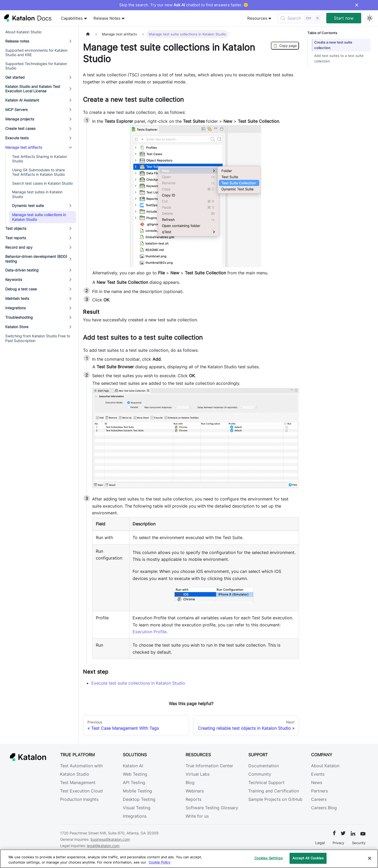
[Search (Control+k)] (300, 18)
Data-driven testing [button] (22, 270)
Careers (319, 799)
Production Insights (79, 799)
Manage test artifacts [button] (24, 147)
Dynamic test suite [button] (28, 206)
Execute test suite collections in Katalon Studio (138, 683)
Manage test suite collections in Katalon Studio (39, 217)
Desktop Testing (139, 799)
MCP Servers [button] (16, 110)
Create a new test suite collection (333, 45)
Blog (190, 782)
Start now (344, 18)
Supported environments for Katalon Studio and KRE (36, 53)
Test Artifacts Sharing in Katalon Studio (40, 159)
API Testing (134, 782)
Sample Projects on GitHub (275, 799)
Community (260, 774)
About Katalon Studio (23, 32)
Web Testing (135, 774)
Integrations (135, 816)
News (317, 782)
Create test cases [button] (20, 128)
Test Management (78, 782)
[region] (189, 859)
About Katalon (325, 766)
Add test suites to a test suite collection (339, 58)
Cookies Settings (269, 858)
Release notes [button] (17, 41)
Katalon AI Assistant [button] (22, 100)
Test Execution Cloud (81, 791)
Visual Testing (137, 808)
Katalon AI (133, 766)
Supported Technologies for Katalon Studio (36, 66)
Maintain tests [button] (17, 298)
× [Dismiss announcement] (357, 5)
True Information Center (209, 766)
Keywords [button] (14, 279)
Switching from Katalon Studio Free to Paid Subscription (38, 338)
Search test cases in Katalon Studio (42, 183)
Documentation (264, 766)
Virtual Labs (198, 774)
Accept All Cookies (308, 858)
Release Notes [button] (107, 18)
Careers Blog (324, 808)
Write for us (197, 816)
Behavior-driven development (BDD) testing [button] (36, 259)
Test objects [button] (16, 228)
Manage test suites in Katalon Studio (37, 194)
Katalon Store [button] (17, 327)
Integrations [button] (15, 308)
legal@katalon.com (103, 846)
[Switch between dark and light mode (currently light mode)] (370, 18)
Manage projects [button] (20, 119)
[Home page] (88, 34)
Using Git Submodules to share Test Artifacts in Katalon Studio (38, 172)
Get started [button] (15, 77)
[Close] (370, 858)
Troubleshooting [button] (19, 317)
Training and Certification (274, 791)
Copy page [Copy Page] (285, 46)
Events (318, 774)
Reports (193, 799)
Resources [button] (257, 18)
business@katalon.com (110, 839)
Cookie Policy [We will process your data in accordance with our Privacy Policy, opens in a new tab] (159, 862)
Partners (319, 791)
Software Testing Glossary (212, 808)
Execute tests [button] (17, 138)
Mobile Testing (137, 791)
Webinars (195, 791)
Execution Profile (149, 632)
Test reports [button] (16, 238)
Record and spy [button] (19, 247)
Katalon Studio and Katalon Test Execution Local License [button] (33, 89)
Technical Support (266, 782)
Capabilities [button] (72, 18)
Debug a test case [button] (21, 289)
